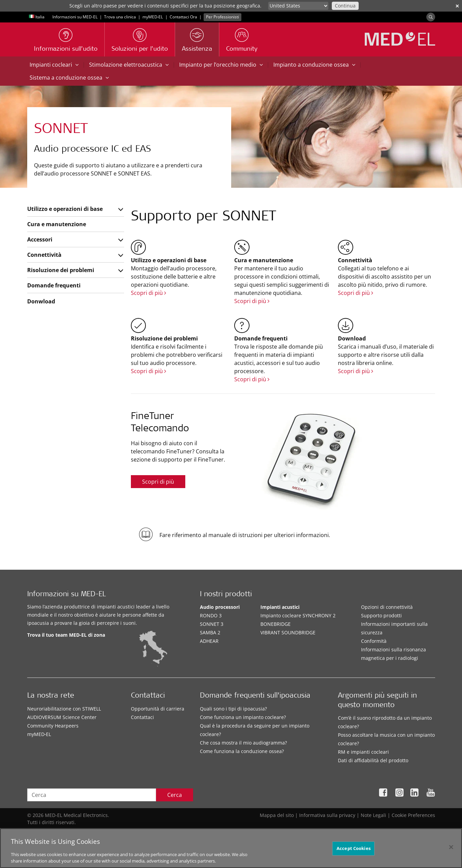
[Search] (431, 17)
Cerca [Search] (175, 795)
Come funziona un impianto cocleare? (243, 717)
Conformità (374, 641)
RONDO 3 (211, 615)
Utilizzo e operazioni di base (65, 209)
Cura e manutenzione (57, 224)
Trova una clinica (120, 17)
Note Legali (373, 815)
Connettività (44, 255)
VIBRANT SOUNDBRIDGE (288, 632)
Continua (345, 6)
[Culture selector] (298, 6)
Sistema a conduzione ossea (69, 78)
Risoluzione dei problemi (61, 270)
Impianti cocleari (54, 65)
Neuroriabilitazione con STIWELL (64, 709)
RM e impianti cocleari (363, 752)
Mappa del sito (277, 815)
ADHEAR (209, 641)
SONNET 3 (212, 624)
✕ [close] (457, 6)
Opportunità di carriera (158, 709)
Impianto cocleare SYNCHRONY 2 (298, 615)
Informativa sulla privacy (327, 815)
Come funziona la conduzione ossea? (242, 751)
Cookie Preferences (413, 815)
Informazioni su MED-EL (75, 17)
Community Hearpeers (53, 726)
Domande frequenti (54, 285)
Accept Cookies (354, 851)
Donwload (41, 301)
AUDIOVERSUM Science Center (62, 717)
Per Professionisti (223, 17)
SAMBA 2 (210, 632)
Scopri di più (149, 293)
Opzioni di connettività (387, 607)
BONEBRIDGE (276, 624)
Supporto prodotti (381, 615)
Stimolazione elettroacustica (129, 65)
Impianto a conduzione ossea (314, 65)
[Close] (451, 850)
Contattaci (142, 717)
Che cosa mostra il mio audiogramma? (243, 743)
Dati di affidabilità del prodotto (373, 760)
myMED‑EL (153, 17)
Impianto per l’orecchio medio (221, 65)
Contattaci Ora (183, 17)
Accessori (40, 239)
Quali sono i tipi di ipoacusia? (233, 709)
